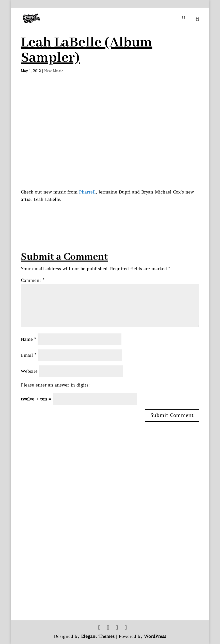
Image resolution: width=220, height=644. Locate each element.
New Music (54, 71)
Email (29, 355)
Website (29, 371)
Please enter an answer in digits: (55, 385)
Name (28, 339)
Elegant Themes (98, 636)
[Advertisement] (113, 215)
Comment (33, 280)
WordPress (155, 636)
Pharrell (87, 192)
